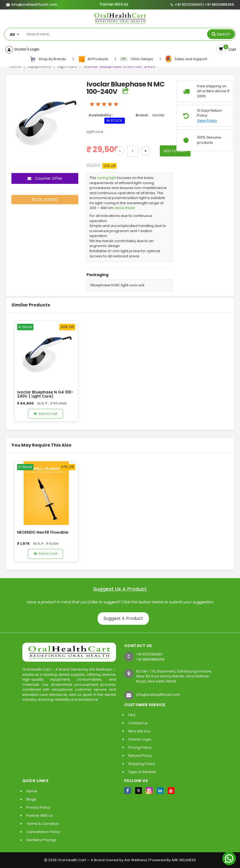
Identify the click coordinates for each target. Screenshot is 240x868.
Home (32, 791)
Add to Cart (46, 414)
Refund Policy (140, 756)
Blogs (31, 799)
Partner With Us (114, 5)
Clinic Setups (137, 59)
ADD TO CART (175, 151)
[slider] (104, 104)
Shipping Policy (142, 764)
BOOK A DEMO (45, 200)
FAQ (132, 715)
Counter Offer (45, 178)
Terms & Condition (43, 824)
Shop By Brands (48, 59)
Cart (231, 49)
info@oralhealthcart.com (158, 695)
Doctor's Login (26, 49)
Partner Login (140, 739)
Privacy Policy (38, 807)
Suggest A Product (124, 618)
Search (224, 34)
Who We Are (139, 731)
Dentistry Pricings (41, 840)
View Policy (207, 121)
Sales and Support (186, 59)
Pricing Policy (140, 747)
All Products (93, 59)
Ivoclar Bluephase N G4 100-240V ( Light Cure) (45, 394)
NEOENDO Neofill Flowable (43, 532)
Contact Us (138, 723)
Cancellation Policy (43, 832)
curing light (107, 178)
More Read (125, 208)
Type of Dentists (142, 772)
